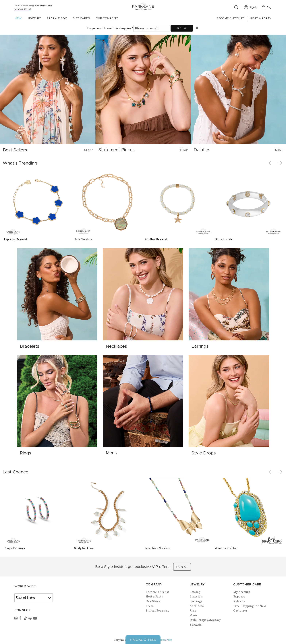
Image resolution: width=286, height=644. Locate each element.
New (18, 18)
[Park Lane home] (143, 7)
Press (150, 606)
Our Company (107, 18)
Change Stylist (23, 9)
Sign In (251, 7)
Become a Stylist (230, 18)
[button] (237, 7)
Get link (182, 28)
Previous (272, 163)
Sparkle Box (57, 18)
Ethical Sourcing (158, 611)
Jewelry (34, 18)
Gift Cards (81, 18)
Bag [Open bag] (267, 7)
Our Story (153, 601)
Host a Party (261, 18)
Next (280, 163)
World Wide (25, 586)
